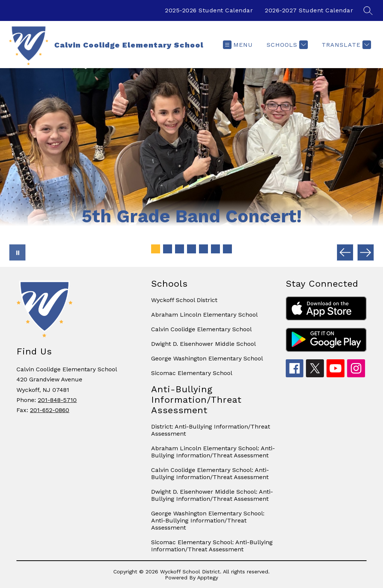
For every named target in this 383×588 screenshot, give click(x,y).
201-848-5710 (57, 400)
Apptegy (208, 578)
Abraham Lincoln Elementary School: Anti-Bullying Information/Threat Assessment (213, 452)
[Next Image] (366, 252)
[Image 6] (215, 249)
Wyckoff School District (184, 300)
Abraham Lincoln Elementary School (204, 315)
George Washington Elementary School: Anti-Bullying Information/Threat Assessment (208, 520)
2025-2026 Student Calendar (209, 10)
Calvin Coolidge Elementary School (201, 329)
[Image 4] (191, 249)
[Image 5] (203, 249)
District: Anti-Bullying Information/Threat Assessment (211, 430)
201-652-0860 (50, 410)
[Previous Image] (345, 252)
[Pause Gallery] (17, 252)
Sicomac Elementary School (192, 373)
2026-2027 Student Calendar (309, 10)
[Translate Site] (345, 45)
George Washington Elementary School (207, 358)
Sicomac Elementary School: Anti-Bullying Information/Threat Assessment (212, 546)
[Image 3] (180, 249)
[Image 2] (168, 249)
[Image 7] (227, 249)
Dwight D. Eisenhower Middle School (203, 344)
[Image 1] (156, 249)
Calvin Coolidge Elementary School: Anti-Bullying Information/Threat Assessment (210, 473)
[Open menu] (238, 45)
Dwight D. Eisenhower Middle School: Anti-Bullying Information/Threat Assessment (212, 495)
